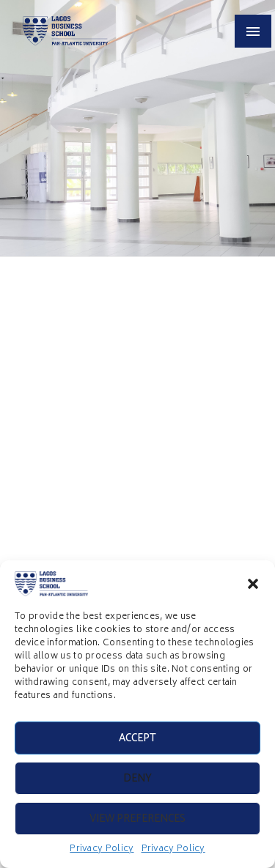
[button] (253, 584)
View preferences (137, 819)
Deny (137, 778)
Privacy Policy (102, 850)
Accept (137, 738)
